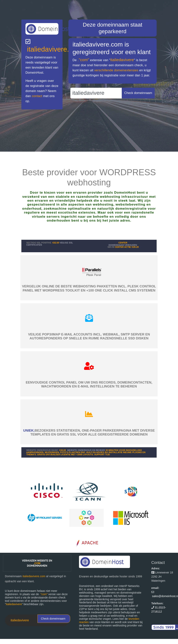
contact (37, 96)
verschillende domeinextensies (116, 70)
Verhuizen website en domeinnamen (37, 563)
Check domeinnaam (53, 619)
